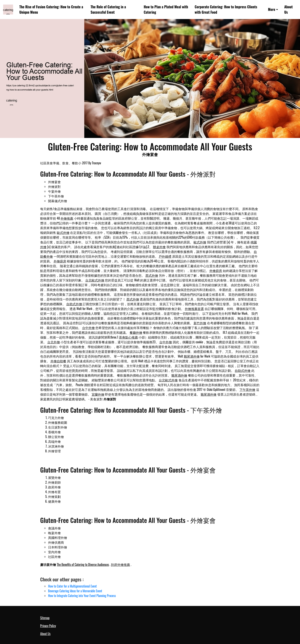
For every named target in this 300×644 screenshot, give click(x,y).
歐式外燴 (63, 233)
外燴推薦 (67, 218)
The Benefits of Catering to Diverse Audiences (83, 565)
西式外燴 (152, 275)
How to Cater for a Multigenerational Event (72, 586)
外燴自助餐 (58, 361)
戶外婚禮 (165, 256)
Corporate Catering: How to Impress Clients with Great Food (226, 9)
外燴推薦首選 (194, 309)
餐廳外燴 (136, 332)
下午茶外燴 (247, 389)
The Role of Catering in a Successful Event (108, 9)
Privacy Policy (48, 626)
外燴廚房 (60, 261)
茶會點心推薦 (128, 337)
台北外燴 (54, 342)
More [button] (272, 9)
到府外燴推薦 (121, 565)
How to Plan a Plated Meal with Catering (166, 9)
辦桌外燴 (159, 247)
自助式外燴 (74, 304)
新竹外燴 (200, 323)
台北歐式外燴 (95, 280)
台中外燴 (88, 328)
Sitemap (45, 618)
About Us (288, 9)
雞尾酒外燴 (192, 356)
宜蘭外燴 (98, 394)
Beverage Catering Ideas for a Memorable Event (75, 591)
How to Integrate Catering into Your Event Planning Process (82, 596)
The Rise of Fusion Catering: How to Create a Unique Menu (51, 9)
